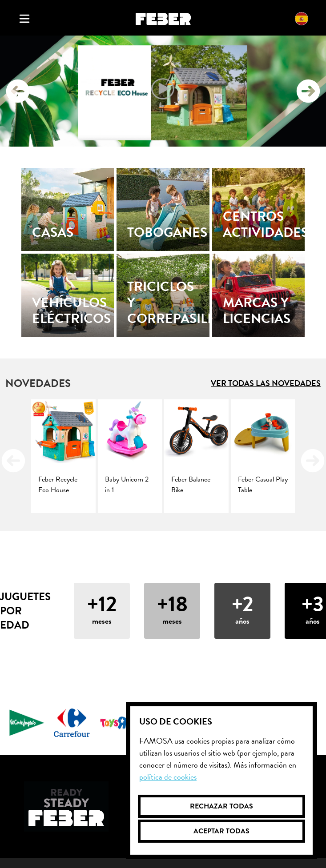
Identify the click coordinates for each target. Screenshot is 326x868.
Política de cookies (168, 777)
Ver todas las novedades (266, 383)
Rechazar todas (221, 806)
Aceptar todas (221, 831)
